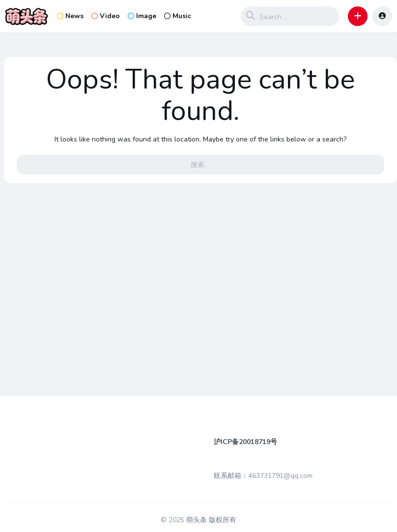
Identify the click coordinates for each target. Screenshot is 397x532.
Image (142, 16)
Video (106, 16)
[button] (358, 16)
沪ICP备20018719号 (245, 442)
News (70, 16)
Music (178, 16)
